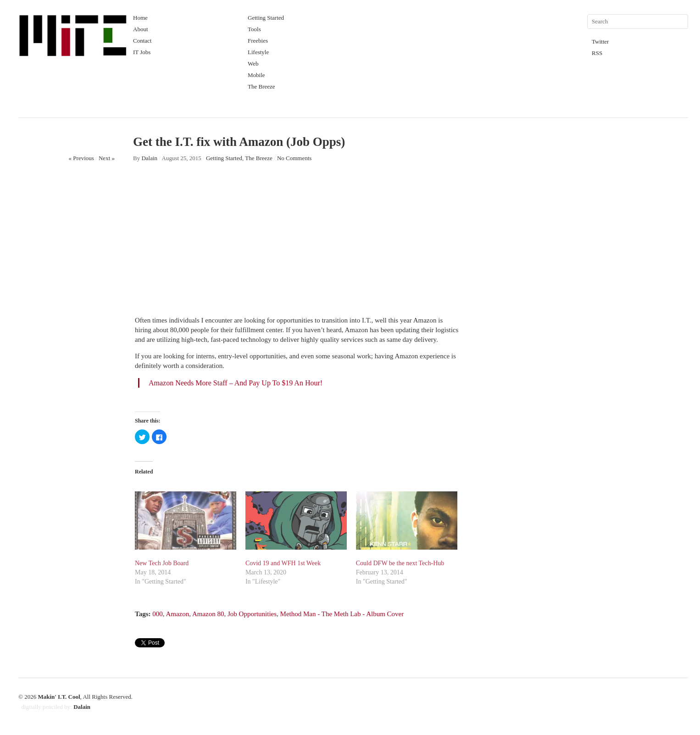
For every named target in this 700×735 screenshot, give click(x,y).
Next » (107, 158)
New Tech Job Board (162, 563)
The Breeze (261, 86)
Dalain (149, 158)
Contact (142, 41)
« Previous (81, 158)
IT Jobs (142, 52)
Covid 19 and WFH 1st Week (283, 563)
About (141, 29)
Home (140, 18)
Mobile (256, 75)
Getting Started (266, 18)
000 (158, 614)
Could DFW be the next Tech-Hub (400, 563)
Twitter (600, 42)
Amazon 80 (208, 614)
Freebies (258, 41)
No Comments (294, 158)
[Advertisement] (298, 245)
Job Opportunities (252, 614)
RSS (597, 53)
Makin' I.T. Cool (59, 697)
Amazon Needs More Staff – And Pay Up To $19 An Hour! (236, 383)
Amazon (177, 614)
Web (253, 64)
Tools (254, 29)
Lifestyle (258, 52)
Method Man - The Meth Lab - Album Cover (342, 614)
